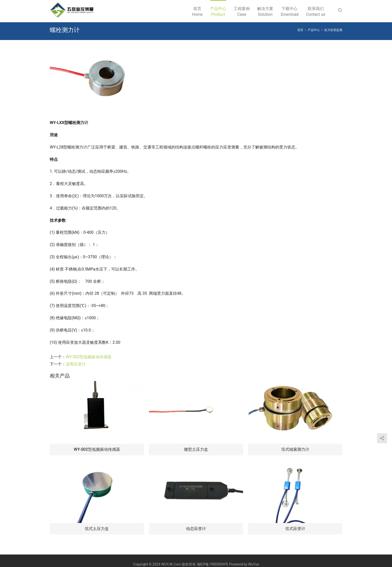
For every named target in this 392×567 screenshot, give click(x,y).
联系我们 (316, 12)
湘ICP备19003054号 (213, 564)
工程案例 (242, 12)
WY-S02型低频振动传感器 (89, 357)
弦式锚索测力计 (295, 449)
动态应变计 (196, 529)
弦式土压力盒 (97, 529)
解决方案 (265, 12)
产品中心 (218, 12)
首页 (197, 12)
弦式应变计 (295, 529)
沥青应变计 (76, 364)
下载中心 (290, 12)
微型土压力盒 (196, 449)
